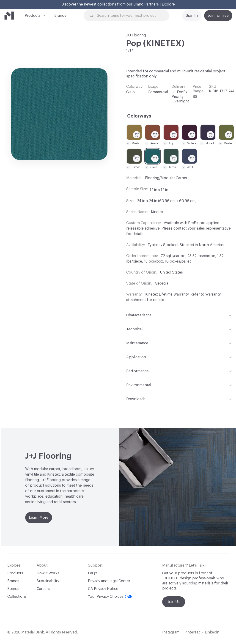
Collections (17, 597)
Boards (13, 589)
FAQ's (93, 573)
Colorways (139, 116)
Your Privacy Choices (110, 597)
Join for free (218, 16)
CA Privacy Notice (103, 589)
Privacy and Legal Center (109, 581)
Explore (168, 4)
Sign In (192, 16)
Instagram (171, 632)
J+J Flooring (136, 35)
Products (33, 15)
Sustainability (48, 581)
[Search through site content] (129, 16)
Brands (60, 16)
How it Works (48, 573)
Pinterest (192, 632)
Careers (43, 589)
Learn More (39, 518)
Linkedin (212, 632)
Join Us (174, 602)
